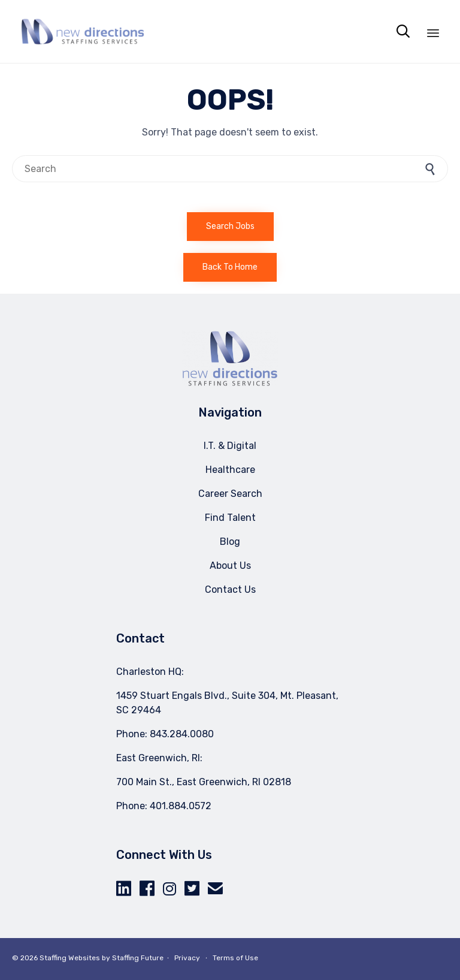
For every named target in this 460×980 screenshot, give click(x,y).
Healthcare (230, 470)
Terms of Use (235, 958)
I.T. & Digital (230, 446)
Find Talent (230, 518)
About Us (230, 566)
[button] (230, 227)
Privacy (187, 958)
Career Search (230, 494)
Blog (230, 542)
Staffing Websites (70, 958)
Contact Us (230, 589)
